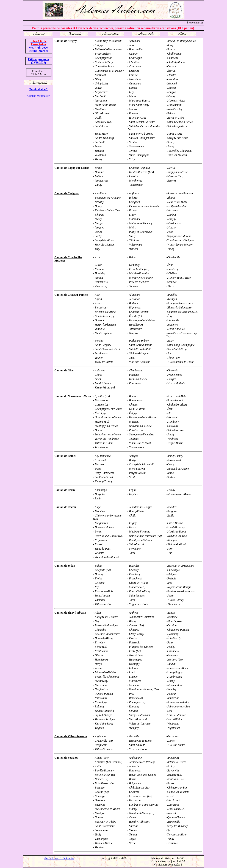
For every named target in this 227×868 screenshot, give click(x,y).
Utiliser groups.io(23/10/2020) (38, 61)
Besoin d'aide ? (38, 89)
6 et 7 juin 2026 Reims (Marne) (38, 46)
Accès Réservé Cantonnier (59, 858)
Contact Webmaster (38, 96)
